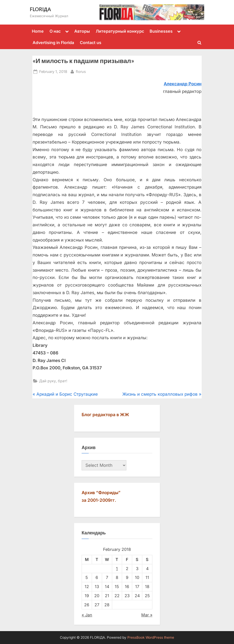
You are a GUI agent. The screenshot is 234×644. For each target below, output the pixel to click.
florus (81, 71)
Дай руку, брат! (53, 381)
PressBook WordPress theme (151, 637)
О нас (55, 31)
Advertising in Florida (53, 43)
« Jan (87, 615)
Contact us (91, 43)
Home (38, 31)
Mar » (147, 615)
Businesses (161, 31)
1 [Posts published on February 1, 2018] (117, 569)
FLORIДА (40, 9)
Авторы (82, 31)
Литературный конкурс (120, 31)
